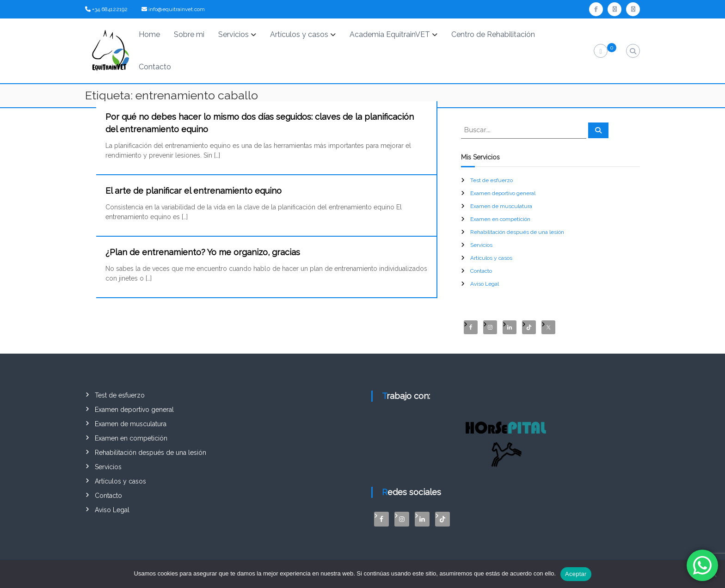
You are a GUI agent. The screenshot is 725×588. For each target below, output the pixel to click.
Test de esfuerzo (492, 180)
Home (149, 34)
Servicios (233, 34)
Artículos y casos (299, 34)
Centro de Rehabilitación (493, 34)
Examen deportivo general (503, 193)
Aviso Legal (485, 284)
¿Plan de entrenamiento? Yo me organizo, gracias (203, 252)
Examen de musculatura (501, 206)
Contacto (155, 67)
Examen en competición (500, 219)
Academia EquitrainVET (390, 34)
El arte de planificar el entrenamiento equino (194, 191)
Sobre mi (189, 34)
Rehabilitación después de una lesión (517, 232)
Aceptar (576, 574)
